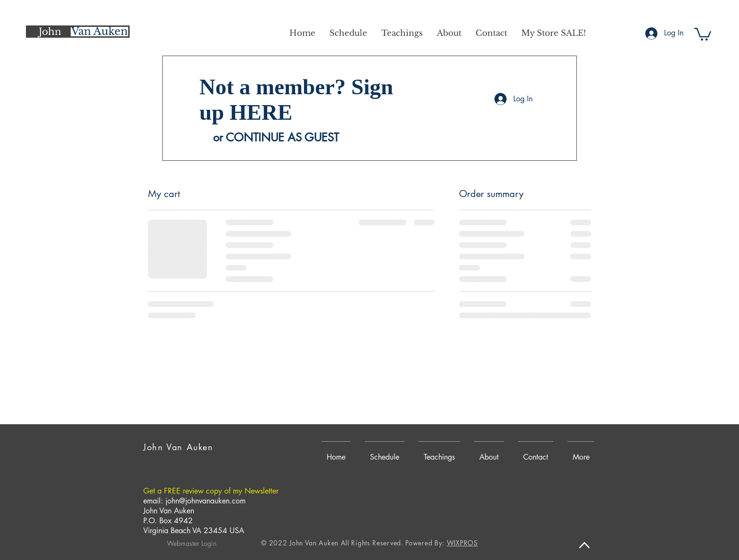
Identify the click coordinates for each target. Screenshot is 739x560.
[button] (703, 33)
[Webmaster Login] (192, 544)
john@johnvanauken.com (205, 501)
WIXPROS (462, 543)
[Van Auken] (99, 32)
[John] (50, 32)
